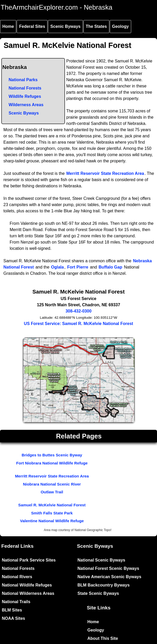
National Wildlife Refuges (27, 585)
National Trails (16, 602)
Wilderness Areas (26, 105)
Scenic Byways (65, 26)
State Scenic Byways (98, 593)
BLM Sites (12, 610)
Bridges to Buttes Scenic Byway (52, 455)
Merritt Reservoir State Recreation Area (105, 173)
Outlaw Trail (52, 492)
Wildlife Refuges (25, 96)
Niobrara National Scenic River (52, 484)
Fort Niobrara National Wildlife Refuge (52, 463)
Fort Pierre (78, 267)
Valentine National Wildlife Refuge (52, 521)
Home (8, 26)
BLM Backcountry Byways (104, 585)
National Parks (23, 80)
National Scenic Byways (101, 560)
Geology (120, 26)
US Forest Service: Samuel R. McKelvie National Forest (79, 324)
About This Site (103, 638)
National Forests (25, 88)
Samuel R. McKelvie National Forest (52, 505)
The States (96, 26)
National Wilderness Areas (28, 593)
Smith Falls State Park (52, 513)
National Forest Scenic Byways (108, 568)
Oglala (58, 267)
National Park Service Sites (29, 560)
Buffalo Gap (110, 267)
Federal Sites (32, 26)
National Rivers (17, 577)
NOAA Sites (13, 618)
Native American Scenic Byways (109, 577)
